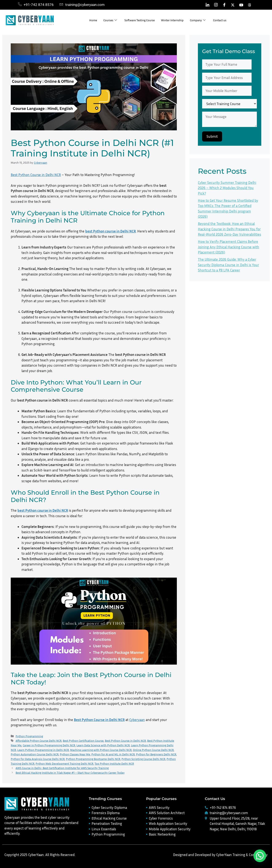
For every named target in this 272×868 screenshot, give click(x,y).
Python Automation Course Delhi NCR (35, 754)
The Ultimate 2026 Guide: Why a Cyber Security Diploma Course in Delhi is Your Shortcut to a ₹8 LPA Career (228, 265)
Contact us (227, 20)
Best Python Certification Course (83, 740)
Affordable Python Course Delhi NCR (39, 740)
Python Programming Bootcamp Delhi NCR (93, 759)
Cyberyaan (137, 720)
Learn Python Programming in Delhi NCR (43, 750)
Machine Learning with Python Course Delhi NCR (101, 750)
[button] (260, 856)
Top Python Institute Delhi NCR (114, 763)
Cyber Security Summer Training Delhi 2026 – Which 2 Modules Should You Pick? (227, 188)
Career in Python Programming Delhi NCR (49, 745)
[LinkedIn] (207, 5)
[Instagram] (216, 5)
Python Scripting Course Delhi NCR (143, 759)
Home (93, 20)
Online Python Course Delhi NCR (153, 750)
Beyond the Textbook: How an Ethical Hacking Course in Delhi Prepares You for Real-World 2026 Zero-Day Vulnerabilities (229, 229)
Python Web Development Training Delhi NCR (64, 763)
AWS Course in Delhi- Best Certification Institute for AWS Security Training (62, 768)
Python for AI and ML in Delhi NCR (113, 754)
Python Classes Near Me (75, 754)
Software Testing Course (142, 20)
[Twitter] (233, 5)
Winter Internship (177, 20)
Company (204, 20)
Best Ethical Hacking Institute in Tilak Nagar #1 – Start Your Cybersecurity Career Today (70, 773)
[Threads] (249, 5)
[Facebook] (224, 5)
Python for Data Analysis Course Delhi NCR (38, 759)
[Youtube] (241, 5)
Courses (111, 20)
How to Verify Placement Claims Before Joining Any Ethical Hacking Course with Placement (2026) (229, 247)
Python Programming (29, 736)
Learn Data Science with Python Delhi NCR (103, 745)
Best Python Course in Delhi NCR (36, 175)
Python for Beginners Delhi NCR (156, 754)
